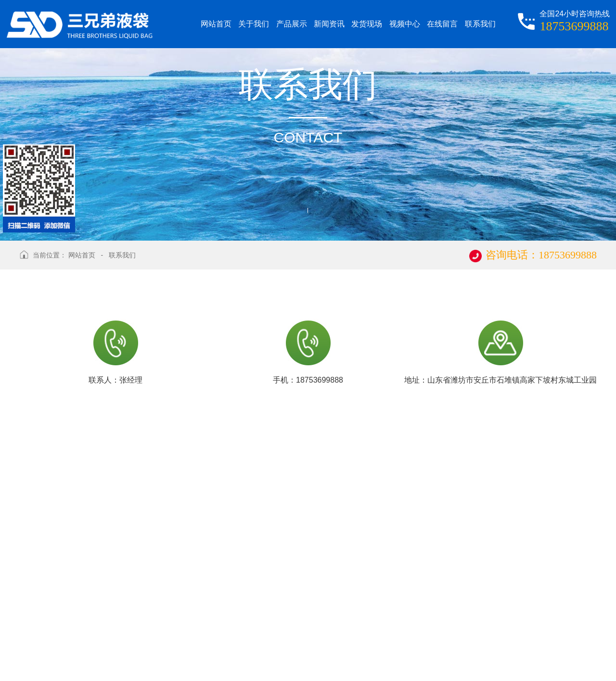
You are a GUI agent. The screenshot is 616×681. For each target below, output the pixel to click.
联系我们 (122, 255)
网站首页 (82, 255)
